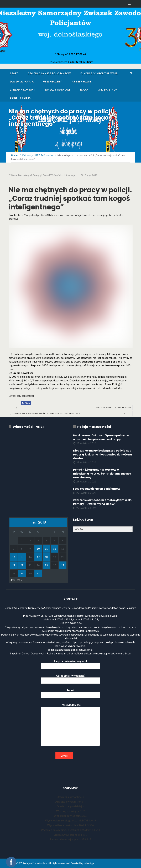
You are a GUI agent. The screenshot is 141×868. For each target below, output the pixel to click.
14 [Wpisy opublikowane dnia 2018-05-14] (14, 557)
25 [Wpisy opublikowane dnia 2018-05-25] (46, 565)
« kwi (12, 580)
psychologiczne (50, 388)
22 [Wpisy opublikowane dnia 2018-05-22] (22, 565)
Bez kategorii (25, 175)
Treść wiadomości (71, 725)
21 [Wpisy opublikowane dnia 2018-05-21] (14, 565)
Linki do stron (107, 90)
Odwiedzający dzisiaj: (70, 806)
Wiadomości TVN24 (29, 427)
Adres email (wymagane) (71, 678)
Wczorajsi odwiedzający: (69, 816)
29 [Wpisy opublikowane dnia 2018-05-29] (22, 573)
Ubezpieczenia (53, 82)
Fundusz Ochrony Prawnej (100, 73)
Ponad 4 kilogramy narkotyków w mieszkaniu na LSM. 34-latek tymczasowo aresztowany (102, 474)
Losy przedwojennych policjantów (97, 489)
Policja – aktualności (94, 427)
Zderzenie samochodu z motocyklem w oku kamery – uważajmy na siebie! (103, 502)
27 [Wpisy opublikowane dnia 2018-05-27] (63, 565)
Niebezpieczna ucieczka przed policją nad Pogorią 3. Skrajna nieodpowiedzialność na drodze (103, 454)
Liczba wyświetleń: (66, 835)
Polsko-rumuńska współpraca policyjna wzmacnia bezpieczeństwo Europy (101, 437)
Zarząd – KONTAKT (22, 90)
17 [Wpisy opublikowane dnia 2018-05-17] (38, 557)
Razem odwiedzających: (65, 839)
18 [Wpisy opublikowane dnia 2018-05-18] (46, 557)
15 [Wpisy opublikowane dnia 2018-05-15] (22, 557)
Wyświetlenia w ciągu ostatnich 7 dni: (68, 820)
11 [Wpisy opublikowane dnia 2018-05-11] (46, 549)
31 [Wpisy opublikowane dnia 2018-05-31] (38, 573)
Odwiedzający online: (70, 797)
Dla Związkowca (22, 82)
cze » (19, 580)
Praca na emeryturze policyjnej (113, 407)
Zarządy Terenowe (58, 90)
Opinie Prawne (82, 82)
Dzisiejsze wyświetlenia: (70, 802)
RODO (84, 90)
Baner (15, 175)
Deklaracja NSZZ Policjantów (49, 73)
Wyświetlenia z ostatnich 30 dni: (67, 825)
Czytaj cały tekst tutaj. (21, 396)
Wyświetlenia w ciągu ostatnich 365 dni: (66, 830)
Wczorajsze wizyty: (68, 811)
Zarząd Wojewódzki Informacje (59, 175)
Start (14, 73)
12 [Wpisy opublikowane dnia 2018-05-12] (55, 549)
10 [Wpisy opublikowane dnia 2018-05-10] (38, 549)
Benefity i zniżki (21, 98)
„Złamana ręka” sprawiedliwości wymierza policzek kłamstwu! (45, 413)
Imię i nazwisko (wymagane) (71, 663)
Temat (71, 693)
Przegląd (37, 175)
